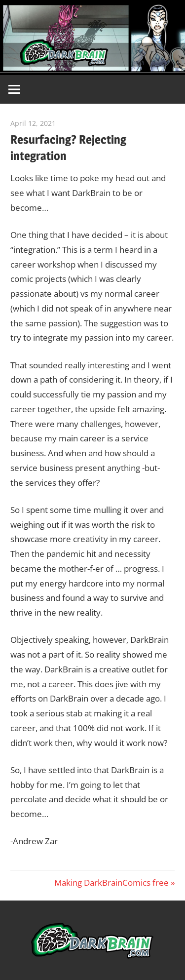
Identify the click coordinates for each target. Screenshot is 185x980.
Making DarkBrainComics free (111, 882)
